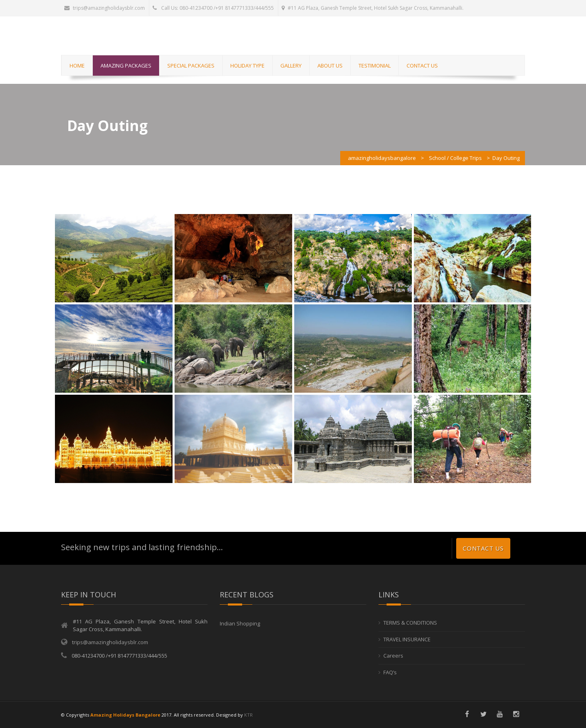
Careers (393, 656)
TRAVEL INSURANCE (407, 639)
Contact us (483, 548)
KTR (248, 715)
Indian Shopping (240, 623)
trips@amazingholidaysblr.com (105, 8)
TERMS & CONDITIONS (410, 623)
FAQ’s (390, 672)
